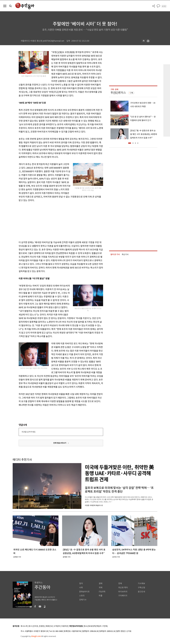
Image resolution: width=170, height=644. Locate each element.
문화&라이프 (84, 592)
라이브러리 (123, 592)
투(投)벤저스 (118, 93)
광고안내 (141, 592)
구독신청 (141, 588)
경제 (101, 583)
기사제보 (141, 583)
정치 (81, 583)
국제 (101, 588)
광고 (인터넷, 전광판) (37, 626)
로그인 (164, 6)
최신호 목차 (123, 588)
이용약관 (65, 626)
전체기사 (83, 600)
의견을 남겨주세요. (29, 432)
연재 (120, 583)
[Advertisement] (55, 221)
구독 (132, 93)
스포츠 (82, 596)
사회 (81, 588)
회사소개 (24, 626)
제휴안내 (49, 626)
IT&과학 (102, 592)
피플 (101, 596)
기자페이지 (123, 596)
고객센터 (57, 626)
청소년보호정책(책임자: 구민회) (96, 626)
